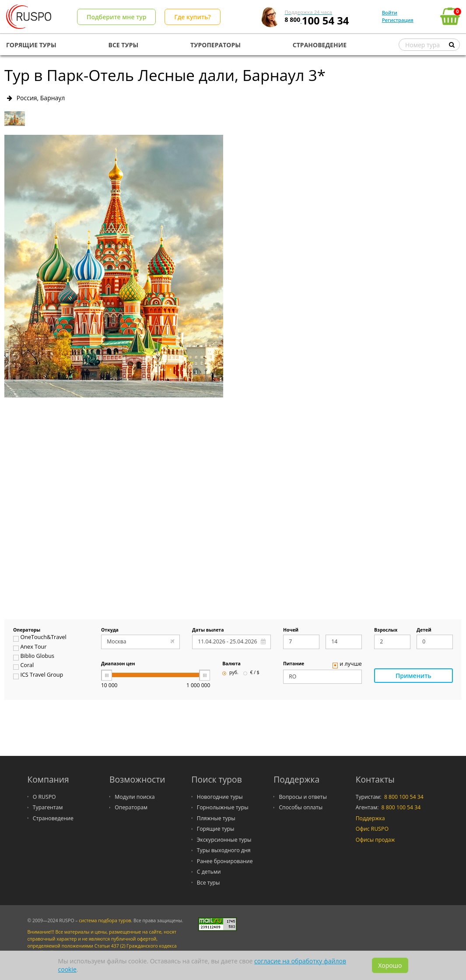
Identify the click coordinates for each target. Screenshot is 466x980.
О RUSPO (44, 797)
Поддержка (370, 818)
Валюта (231, 664)
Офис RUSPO (372, 829)
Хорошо (390, 965)
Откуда (110, 630)
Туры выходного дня (224, 850)
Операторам (131, 807)
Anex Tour (30, 648)
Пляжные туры (216, 818)
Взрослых (386, 630)
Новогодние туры (220, 797)
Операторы (27, 630)
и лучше (347, 665)
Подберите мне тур (116, 17)
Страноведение (53, 818)
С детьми (209, 872)
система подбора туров (105, 920)
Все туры (208, 883)
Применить (413, 676)
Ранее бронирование (225, 861)
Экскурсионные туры (224, 840)
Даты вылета (208, 630)
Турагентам (48, 807)
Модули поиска (135, 797)
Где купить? (193, 17)
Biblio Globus (34, 657)
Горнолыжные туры (223, 807)
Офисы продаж (375, 840)
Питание (294, 664)
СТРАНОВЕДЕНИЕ (320, 45)
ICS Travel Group (38, 676)
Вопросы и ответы (303, 797)
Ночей (291, 630)
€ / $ (251, 673)
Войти (390, 12)
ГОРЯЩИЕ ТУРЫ (31, 45)
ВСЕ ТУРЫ (124, 45)
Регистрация (398, 20)
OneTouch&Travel (40, 638)
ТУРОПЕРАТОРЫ (215, 45)
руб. (230, 673)
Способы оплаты (301, 807)
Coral (23, 666)
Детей (424, 630)
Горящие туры (216, 829)
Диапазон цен (118, 664)
